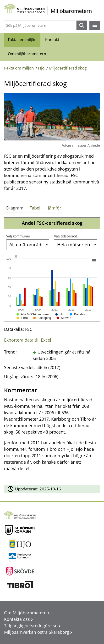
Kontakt (52, 40)
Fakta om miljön (22, 40)
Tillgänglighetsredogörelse (31, 626)
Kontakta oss (17, 619)
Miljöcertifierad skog (68, 68)
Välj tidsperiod (66, 236)
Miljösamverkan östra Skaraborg (37, 632)
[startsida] (52, 11)
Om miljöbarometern (27, 54)
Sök (82, 25)
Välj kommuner (18, 236)
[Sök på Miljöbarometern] (40, 25)
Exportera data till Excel (28, 340)
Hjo (41, 68)
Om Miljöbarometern (25, 613)
